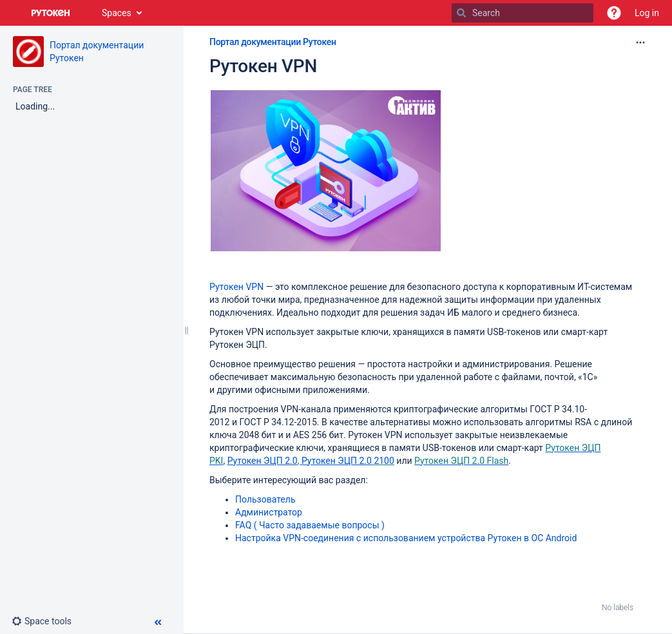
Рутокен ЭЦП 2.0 (263, 461)
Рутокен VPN (263, 66)
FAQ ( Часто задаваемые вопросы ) (310, 525)
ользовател (266, 499)
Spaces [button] (117, 13)
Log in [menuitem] (647, 13)
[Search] (461, 13)
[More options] (640, 43)
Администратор (269, 512)
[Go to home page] (51, 13)
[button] (614, 13)
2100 (383, 461)
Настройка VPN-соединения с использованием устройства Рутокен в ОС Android (406, 538)
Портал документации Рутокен (273, 42)
